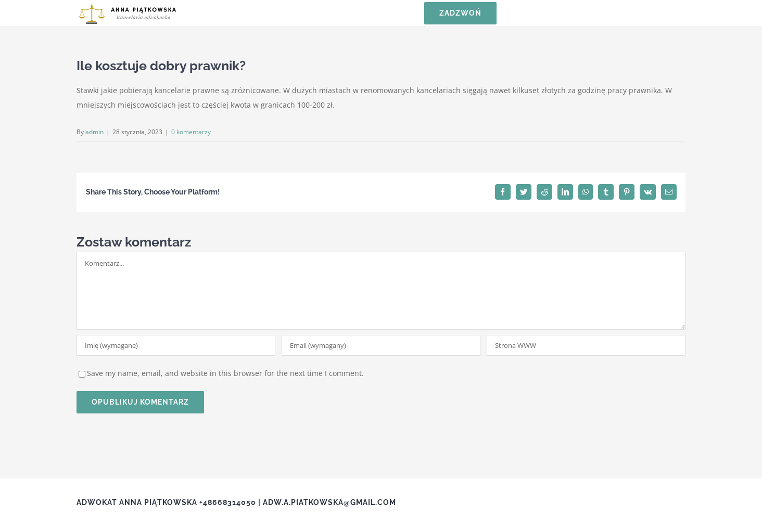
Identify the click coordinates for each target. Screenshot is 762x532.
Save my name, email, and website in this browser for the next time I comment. (225, 373)
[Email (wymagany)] (381, 345)
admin (94, 132)
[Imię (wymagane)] (176, 345)
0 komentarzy (191, 132)
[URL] (586, 345)
